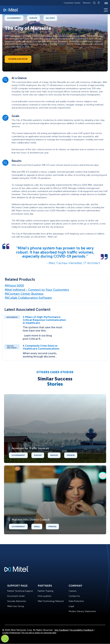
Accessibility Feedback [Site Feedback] (82, 630)
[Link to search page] (95, 3)
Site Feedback (62, 630)
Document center (16, 596)
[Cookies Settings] (5, 639)
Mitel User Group (16, 606)
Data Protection (76, 601)
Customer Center (72, 3)
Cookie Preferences (11, 633)
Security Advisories (17, 601)
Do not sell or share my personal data (39, 633)
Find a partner (45, 596)
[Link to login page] (99, 3)
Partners (87, 3)
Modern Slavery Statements (82, 611)
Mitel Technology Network (51, 601)
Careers (73, 591)
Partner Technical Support (20, 591)
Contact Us (74, 596)
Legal (71, 606)
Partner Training (45, 591)
